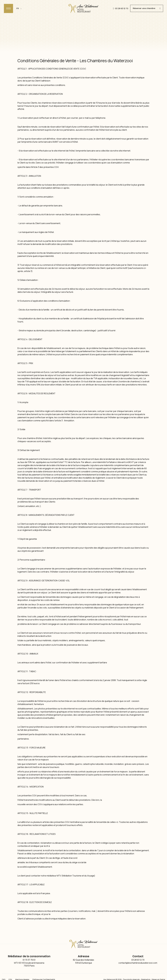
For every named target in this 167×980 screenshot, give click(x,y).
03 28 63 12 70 (121, 8)
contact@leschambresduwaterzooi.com (138, 963)
